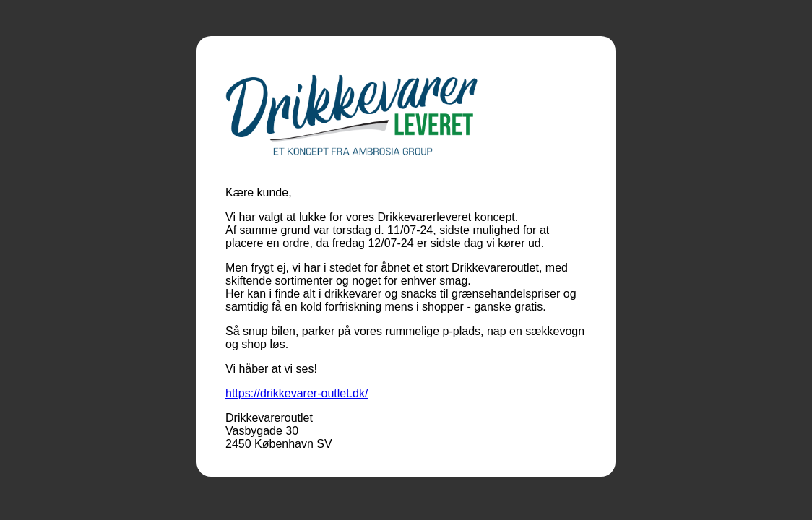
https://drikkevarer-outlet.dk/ (297, 393)
